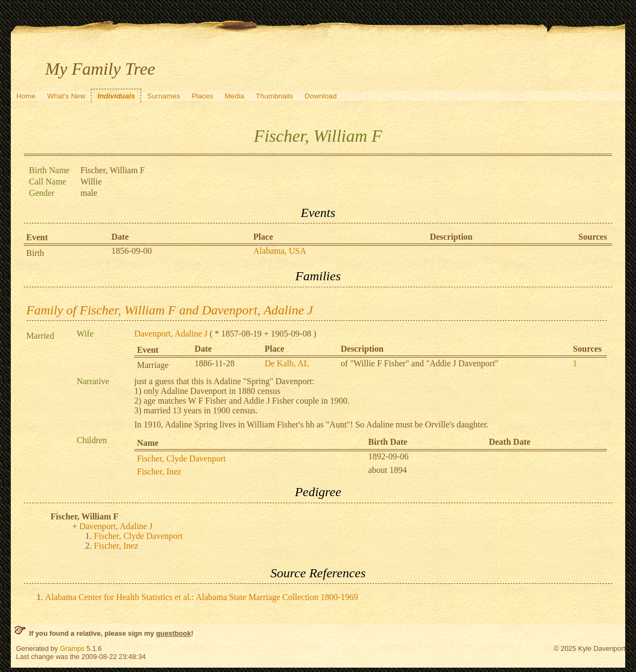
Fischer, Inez (159, 472)
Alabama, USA (280, 251)
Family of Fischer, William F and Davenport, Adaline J (170, 310)
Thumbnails (274, 96)
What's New (66, 96)
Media (234, 96)
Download (320, 96)
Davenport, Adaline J (171, 334)
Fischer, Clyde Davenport (181, 459)
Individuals (116, 96)
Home (26, 96)
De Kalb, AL (287, 363)
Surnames (164, 96)
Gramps (72, 648)
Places (202, 96)
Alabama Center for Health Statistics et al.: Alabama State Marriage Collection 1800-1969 (202, 597)
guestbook (174, 633)
